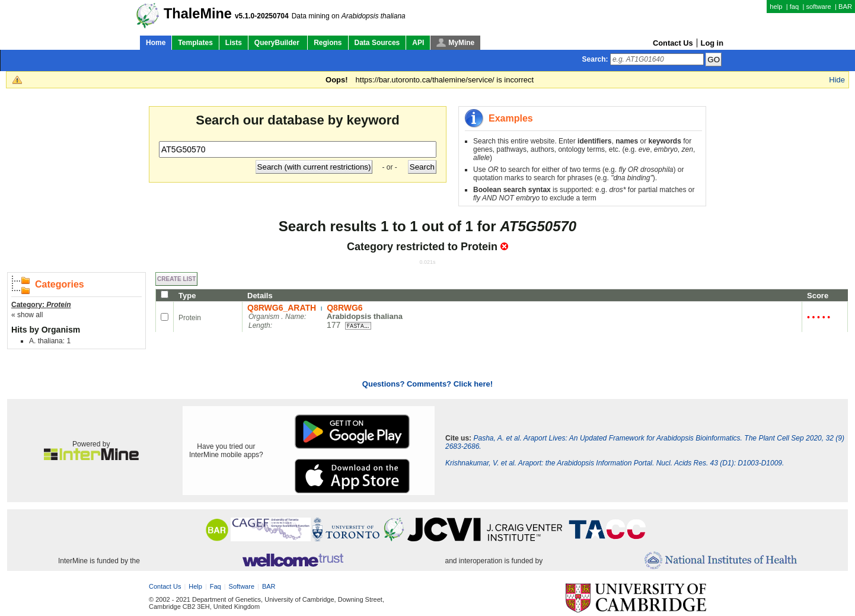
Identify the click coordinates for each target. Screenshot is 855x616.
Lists (234, 43)
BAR (845, 7)
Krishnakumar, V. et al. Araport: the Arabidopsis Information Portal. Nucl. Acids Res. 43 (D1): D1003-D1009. (615, 463)
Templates (195, 43)
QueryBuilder (278, 43)
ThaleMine (198, 14)
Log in (712, 43)
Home (156, 43)
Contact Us (673, 43)
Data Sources (377, 43)
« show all (27, 315)
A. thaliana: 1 (50, 341)
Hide (837, 80)
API (418, 43)
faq (795, 7)
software (818, 7)
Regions (328, 43)
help (776, 7)
